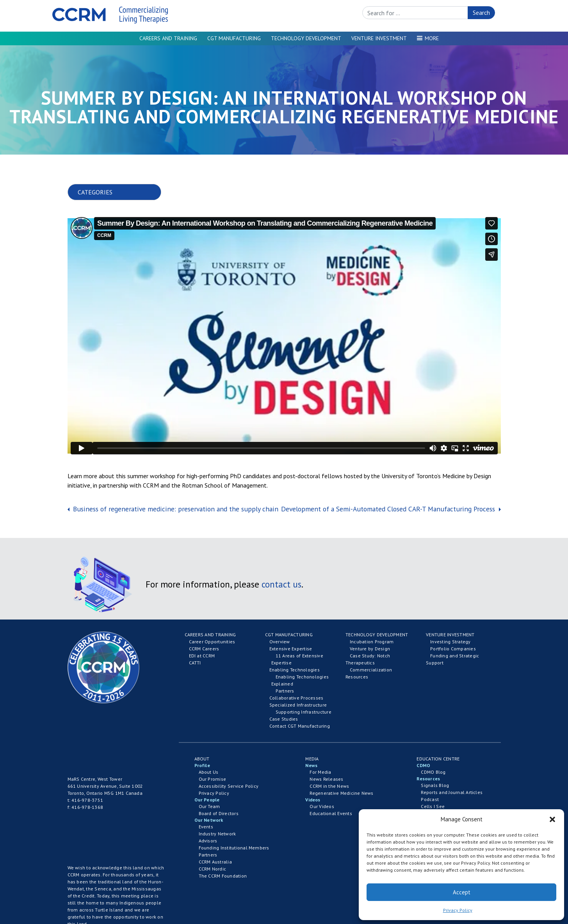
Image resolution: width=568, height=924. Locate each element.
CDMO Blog (433, 772)
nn (121, 192)
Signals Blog (435, 785)
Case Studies (284, 719)
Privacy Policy (458, 910)
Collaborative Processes (296, 698)
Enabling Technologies (295, 670)
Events (206, 827)
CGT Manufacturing (234, 38)
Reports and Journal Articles (452, 792)
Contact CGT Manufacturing (300, 726)
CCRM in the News (329, 786)
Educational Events (331, 813)
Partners (285, 691)
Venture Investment (379, 38)
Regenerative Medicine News (341, 793)
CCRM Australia (215, 862)
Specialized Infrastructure (298, 705)
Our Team (209, 806)
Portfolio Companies (453, 649)
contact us (281, 584)
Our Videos (322, 806)
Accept (462, 892)
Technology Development (306, 38)
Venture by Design (370, 649)
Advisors (208, 841)
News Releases (326, 779)
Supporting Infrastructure (304, 712)
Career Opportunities (212, 642)
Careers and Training (168, 38)
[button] (552, 819)
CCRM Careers (204, 649)
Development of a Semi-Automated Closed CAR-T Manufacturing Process (389, 509)
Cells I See (433, 806)
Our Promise (213, 779)
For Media (320, 772)
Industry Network (217, 834)
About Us (209, 772)
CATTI (195, 663)
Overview (280, 642)
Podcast (430, 799)
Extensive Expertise (291, 649)
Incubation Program (372, 642)
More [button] (432, 38)
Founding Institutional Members (234, 848)
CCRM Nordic (213, 869)
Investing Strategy (450, 642)
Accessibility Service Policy (229, 786)
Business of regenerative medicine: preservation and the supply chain (175, 509)
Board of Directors (219, 813)
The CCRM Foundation (223, 876)
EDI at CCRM (202, 656)
